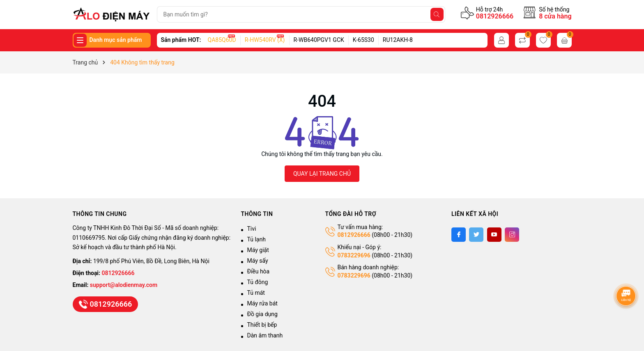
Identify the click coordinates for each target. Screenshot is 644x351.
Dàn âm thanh (265, 335)
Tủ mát (256, 293)
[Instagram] (512, 235)
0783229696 (354, 255)
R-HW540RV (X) (265, 40)
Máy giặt (258, 250)
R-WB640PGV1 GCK (319, 40)
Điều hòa (259, 271)
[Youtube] (494, 235)
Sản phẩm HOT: (181, 40)
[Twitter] (476, 235)
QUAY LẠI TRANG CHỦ (322, 174)
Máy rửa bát (262, 303)
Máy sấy (258, 261)
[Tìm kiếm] (437, 14)
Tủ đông (258, 282)
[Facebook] (459, 235)
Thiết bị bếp (262, 325)
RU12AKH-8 (398, 40)
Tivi (252, 229)
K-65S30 (363, 40)
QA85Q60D (222, 40)
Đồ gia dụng (262, 314)
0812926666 (495, 16)
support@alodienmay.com (124, 285)
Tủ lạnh (256, 239)
